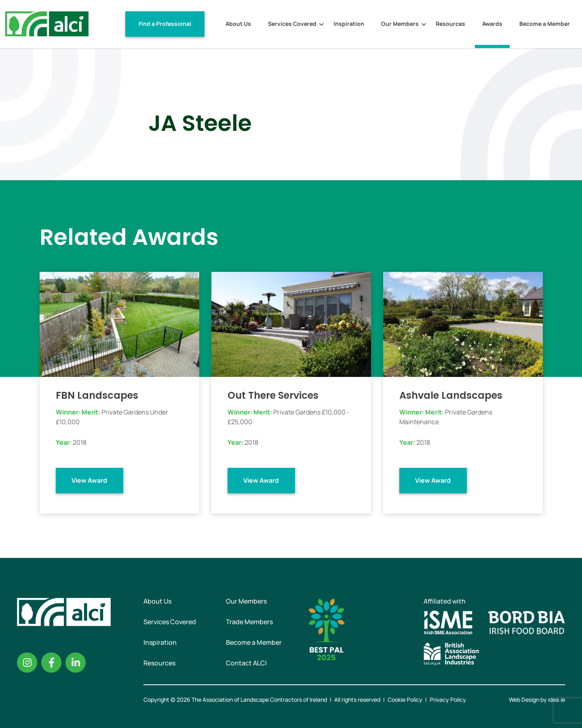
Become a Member (545, 24)
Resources (450, 24)
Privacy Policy (448, 700)
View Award (89, 480)
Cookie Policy (405, 700)
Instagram (27, 663)
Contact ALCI (246, 663)
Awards (492, 24)
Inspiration (349, 24)
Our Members (400, 24)
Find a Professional (165, 24)
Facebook (51, 663)
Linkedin (76, 663)
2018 (80, 442)
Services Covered (292, 24)
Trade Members (249, 622)
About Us (238, 24)
